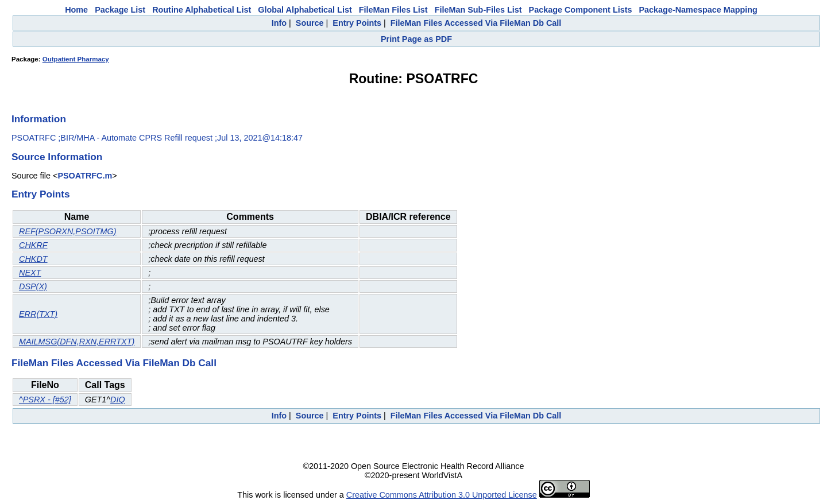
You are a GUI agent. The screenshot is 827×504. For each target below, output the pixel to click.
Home (76, 10)
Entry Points (357, 23)
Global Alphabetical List (305, 10)
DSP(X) (33, 286)
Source (310, 23)
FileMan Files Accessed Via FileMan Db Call (476, 23)
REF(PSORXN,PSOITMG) (68, 231)
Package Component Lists (581, 10)
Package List (120, 10)
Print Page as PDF (416, 39)
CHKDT (33, 259)
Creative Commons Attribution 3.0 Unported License (442, 495)
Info (279, 23)
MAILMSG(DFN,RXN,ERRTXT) (77, 342)
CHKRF (33, 245)
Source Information (57, 157)
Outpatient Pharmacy (76, 59)
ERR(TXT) (38, 314)
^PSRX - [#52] (45, 400)
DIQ (118, 400)
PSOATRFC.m (85, 176)
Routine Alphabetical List (202, 10)
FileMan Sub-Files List (478, 10)
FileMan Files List (393, 10)
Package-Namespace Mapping (698, 10)
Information (39, 119)
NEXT (30, 273)
